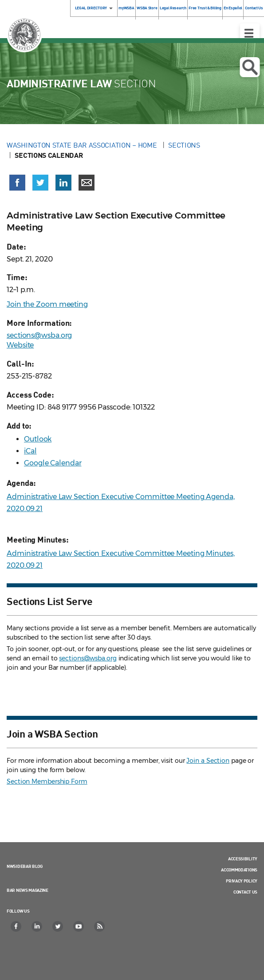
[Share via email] (87, 183)
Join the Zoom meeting (47, 304)
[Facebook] (16, 926)
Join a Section (208, 761)
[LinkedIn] (37, 926)
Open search (250, 67)
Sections (184, 145)
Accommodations (239, 870)
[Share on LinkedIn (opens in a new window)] (63, 183)
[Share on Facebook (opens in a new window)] (17, 183)
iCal (30, 451)
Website (20, 345)
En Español (233, 8)
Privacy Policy (242, 881)
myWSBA (126, 8)
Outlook (38, 439)
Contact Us (245, 892)
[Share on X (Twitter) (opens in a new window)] (40, 183)
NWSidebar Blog (25, 866)
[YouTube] (79, 926)
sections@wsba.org (39, 335)
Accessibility (243, 859)
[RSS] (100, 926)
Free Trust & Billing (205, 8)
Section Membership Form (47, 781)
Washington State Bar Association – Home (83, 145)
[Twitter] (58, 926)
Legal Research (173, 8)
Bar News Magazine (28, 890)
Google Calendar (53, 463)
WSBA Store (147, 8)
